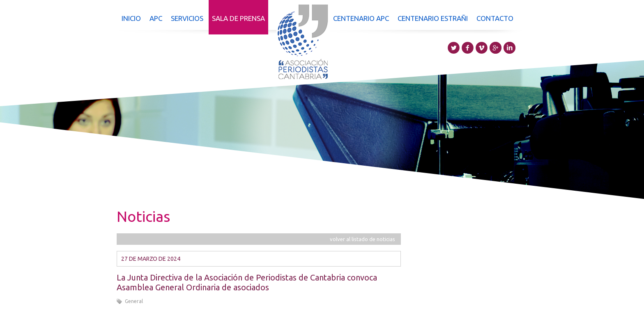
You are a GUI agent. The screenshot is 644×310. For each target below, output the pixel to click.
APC (156, 18)
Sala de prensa (238, 18)
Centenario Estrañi (433, 18)
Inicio (131, 18)
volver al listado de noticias (362, 239)
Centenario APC (361, 18)
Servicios (187, 18)
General (134, 301)
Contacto (495, 18)
